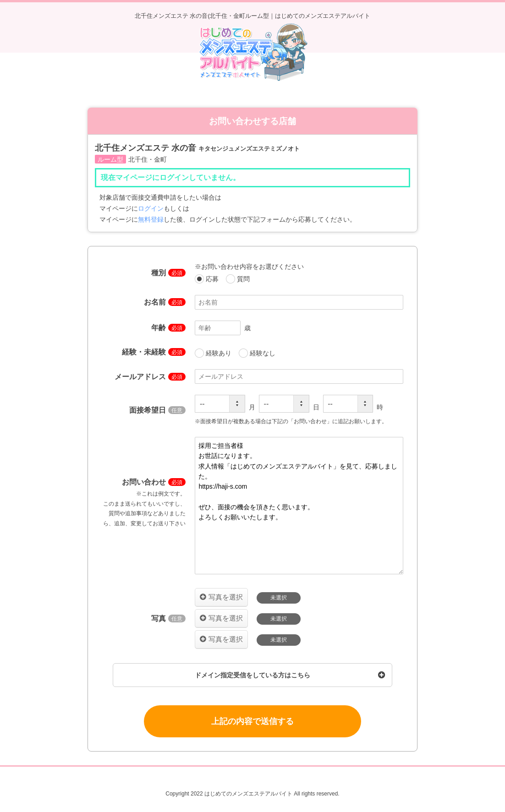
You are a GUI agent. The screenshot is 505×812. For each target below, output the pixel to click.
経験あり (214, 353)
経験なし (257, 353)
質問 (238, 279)
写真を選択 (226, 597)
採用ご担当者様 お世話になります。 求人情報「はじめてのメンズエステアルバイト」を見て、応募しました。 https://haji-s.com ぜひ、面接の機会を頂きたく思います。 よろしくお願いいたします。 (299, 506)
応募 (208, 279)
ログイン (151, 208)
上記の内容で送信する (252, 721)
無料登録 (151, 219)
